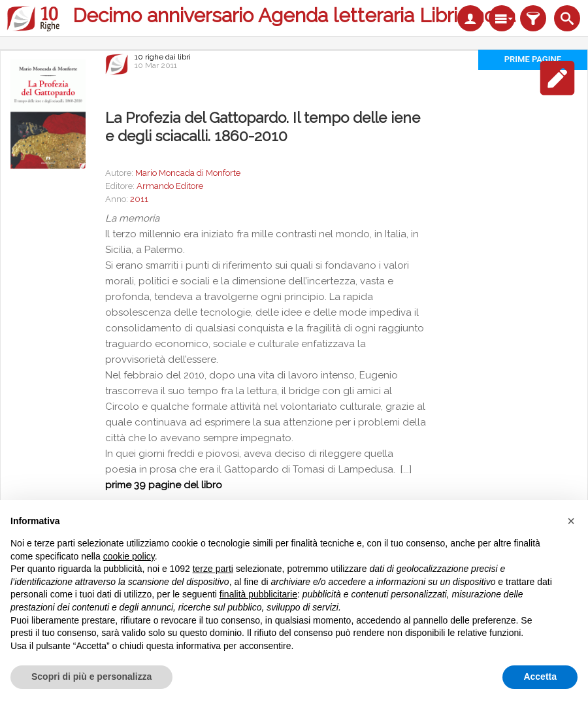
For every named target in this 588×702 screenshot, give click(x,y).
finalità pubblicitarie (258, 594)
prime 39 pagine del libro (164, 485)
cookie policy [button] (129, 556)
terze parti (213, 569)
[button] (571, 521)
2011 (139, 199)
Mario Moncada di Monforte (188, 173)
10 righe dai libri (163, 57)
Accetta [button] (540, 677)
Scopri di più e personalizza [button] (91, 677)
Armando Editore (170, 186)
